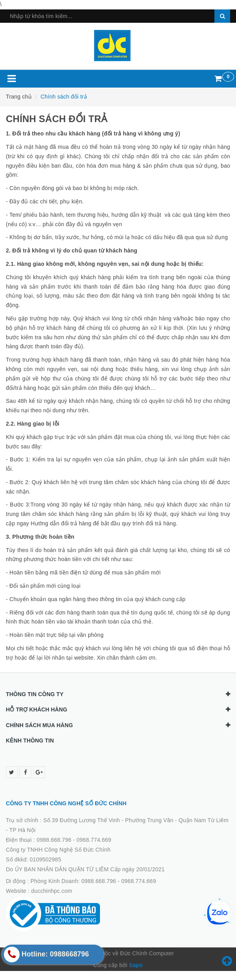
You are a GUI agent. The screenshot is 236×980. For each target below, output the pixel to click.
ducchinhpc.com (52, 891)
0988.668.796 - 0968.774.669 (74, 840)
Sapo (136, 965)
